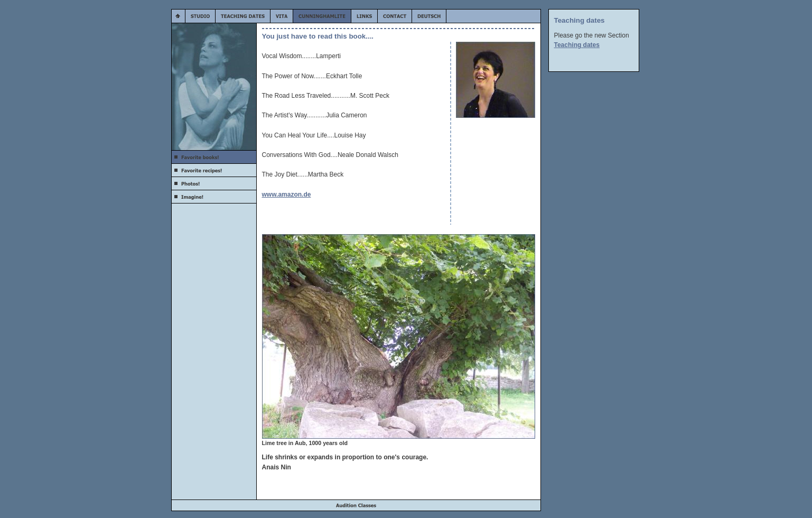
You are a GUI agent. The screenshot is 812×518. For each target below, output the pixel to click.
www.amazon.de (287, 195)
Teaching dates (577, 45)
